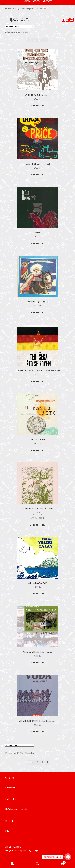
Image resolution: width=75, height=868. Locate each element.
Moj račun (12, 864)
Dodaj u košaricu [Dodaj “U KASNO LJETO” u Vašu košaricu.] (37, 450)
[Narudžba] (20, 26)
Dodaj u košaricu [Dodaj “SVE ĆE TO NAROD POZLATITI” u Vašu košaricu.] (37, 106)
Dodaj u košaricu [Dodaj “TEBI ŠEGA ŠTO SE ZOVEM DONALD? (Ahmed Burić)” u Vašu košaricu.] (37, 381)
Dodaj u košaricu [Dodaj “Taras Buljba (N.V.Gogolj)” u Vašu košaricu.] (37, 312)
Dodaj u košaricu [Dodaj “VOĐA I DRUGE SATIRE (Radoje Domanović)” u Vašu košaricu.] (37, 732)
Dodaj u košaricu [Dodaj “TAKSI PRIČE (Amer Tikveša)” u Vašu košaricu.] (37, 174)
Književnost (21, 9)
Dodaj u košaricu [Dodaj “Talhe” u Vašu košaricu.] (37, 243)
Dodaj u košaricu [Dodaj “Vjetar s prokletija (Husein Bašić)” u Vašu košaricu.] (37, 663)
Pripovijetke (32, 9)
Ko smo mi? (10, 788)
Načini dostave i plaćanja (16, 809)
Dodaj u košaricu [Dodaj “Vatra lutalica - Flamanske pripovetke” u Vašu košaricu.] (37, 525)
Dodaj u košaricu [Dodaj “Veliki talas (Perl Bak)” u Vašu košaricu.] (37, 594)
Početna (11, 9)
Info (7, 831)
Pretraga (37, 864)
